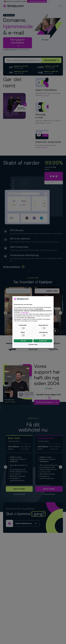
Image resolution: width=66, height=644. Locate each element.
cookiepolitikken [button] (25, 312)
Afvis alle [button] (23, 341)
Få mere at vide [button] (33, 344)
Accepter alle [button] (43, 341)
